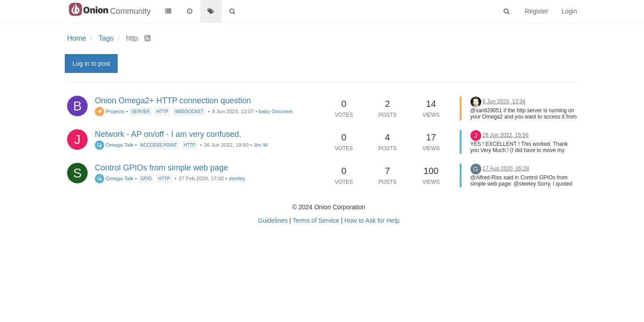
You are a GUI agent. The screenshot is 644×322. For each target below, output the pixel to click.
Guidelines (273, 220)
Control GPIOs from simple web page (161, 168)
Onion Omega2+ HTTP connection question (173, 101)
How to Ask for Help (372, 220)
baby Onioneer (276, 111)
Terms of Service (316, 220)
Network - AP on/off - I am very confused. (168, 134)
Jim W (261, 145)
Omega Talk (114, 145)
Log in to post (91, 64)
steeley (237, 178)
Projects (110, 111)
